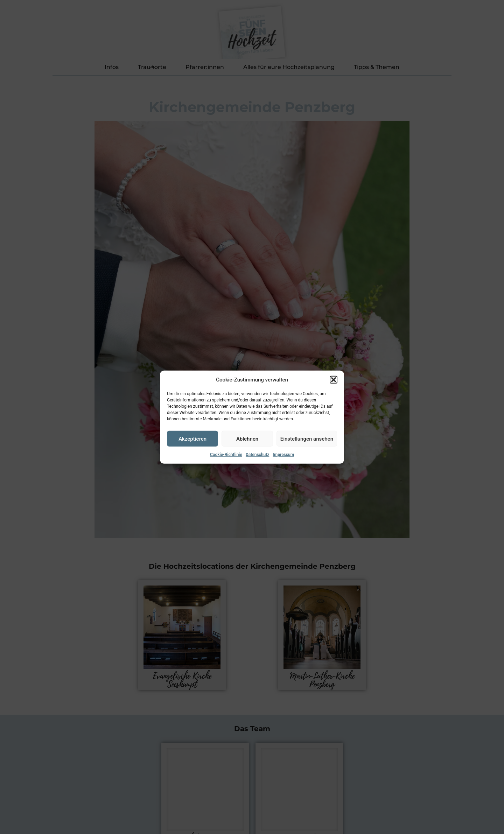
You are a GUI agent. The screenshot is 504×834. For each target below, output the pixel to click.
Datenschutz (257, 455)
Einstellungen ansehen (307, 439)
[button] (334, 380)
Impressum (283, 455)
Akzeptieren (192, 439)
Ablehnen (247, 439)
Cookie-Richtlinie (226, 455)
